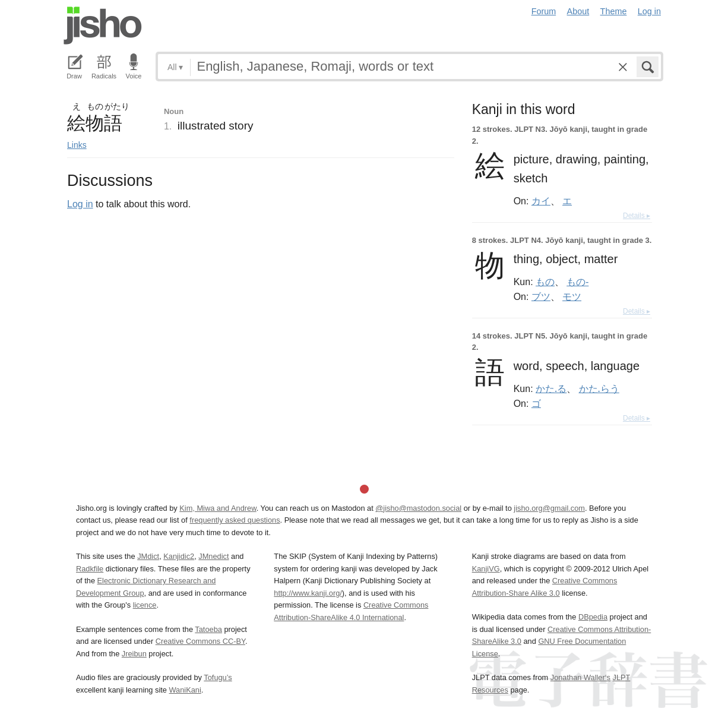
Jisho (103, 26)
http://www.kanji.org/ (308, 593)
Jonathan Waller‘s (580, 677)
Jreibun (134, 654)
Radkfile (90, 569)
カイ (541, 201)
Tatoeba (208, 629)
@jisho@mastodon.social (418, 508)
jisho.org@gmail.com (549, 508)
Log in (649, 11)
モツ (572, 296)
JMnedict (213, 556)
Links (77, 145)
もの (545, 282)
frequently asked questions (235, 520)
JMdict (148, 556)
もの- (577, 282)
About (578, 11)
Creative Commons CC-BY (200, 641)
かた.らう (599, 388)
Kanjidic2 (179, 556)
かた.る (551, 388)
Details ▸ (637, 216)
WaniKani (185, 690)
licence (145, 605)
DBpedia (593, 617)
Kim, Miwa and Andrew (218, 508)
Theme (614, 11)
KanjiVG (486, 569)
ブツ (541, 296)
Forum (544, 11)
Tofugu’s (218, 677)
